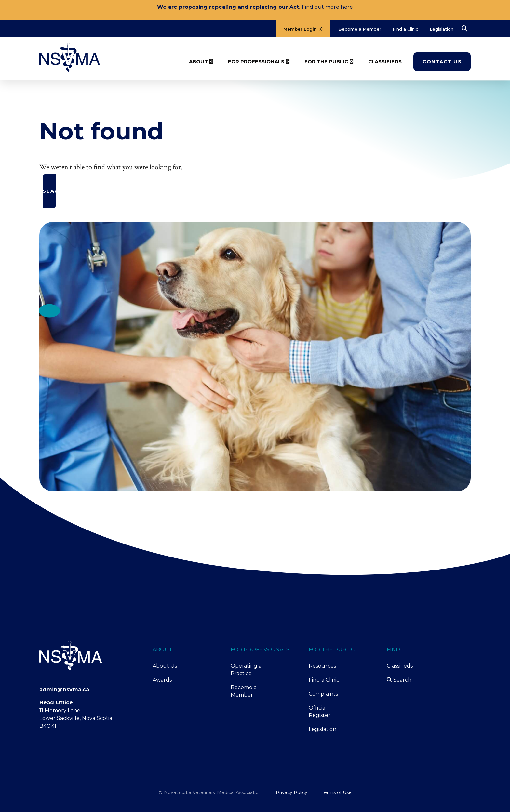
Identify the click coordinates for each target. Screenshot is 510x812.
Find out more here (327, 7)
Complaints (323, 694)
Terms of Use (337, 792)
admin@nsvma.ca (64, 690)
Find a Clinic (324, 680)
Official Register (320, 712)
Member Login (303, 29)
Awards (162, 680)
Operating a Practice (246, 670)
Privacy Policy (292, 792)
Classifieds (400, 666)
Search (399, 680)
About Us (165, 666)
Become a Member (244, 691)
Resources (322, 666)
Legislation (322, 729)
